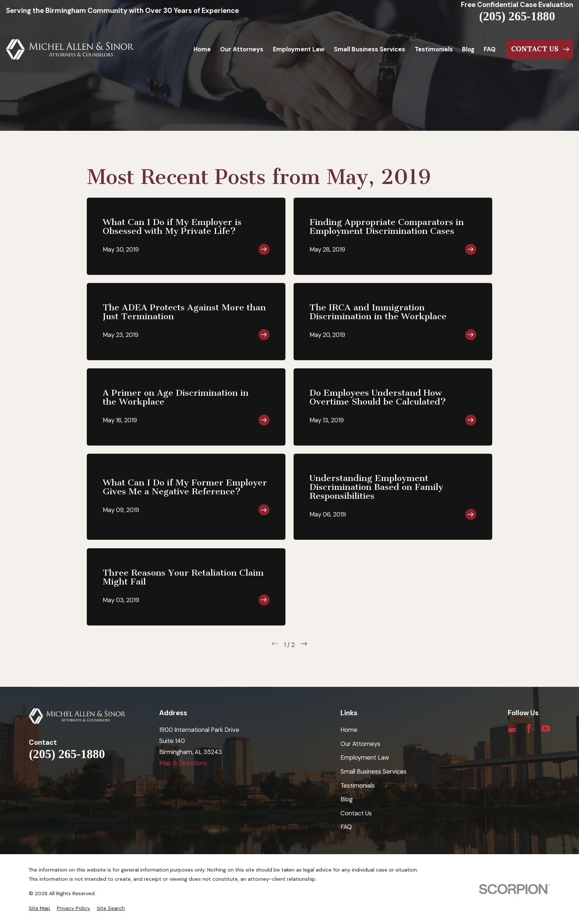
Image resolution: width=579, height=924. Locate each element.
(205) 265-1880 (517, 16)
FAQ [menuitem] (490, 49)
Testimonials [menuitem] (434, 49)
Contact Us (356, 813)
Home (349, 730)
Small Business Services (374, 771)
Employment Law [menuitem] (299, 49)
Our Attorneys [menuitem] (242, 49)
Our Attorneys (360, 744)
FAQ (346, 827)
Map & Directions (183, 763)
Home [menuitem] (202, 49)
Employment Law (365, 757)
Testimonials (358, 785)
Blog (347, 799)
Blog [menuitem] (468, 49)
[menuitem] (40, 908)
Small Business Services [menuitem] (369, 49)
